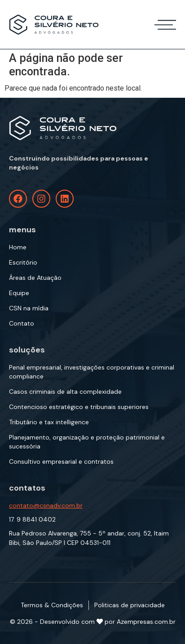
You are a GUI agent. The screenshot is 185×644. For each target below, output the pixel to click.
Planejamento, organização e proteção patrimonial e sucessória (87, 442)
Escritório (23, 262)
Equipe (19, 293)
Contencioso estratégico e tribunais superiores (79, 407)
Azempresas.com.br (146, 622)
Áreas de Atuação (35, 278)
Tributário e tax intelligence (49, 422)
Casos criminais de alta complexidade (65, 392)
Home (18, 247)
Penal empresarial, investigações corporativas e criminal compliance (92, 372)
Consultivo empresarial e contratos (61, 461)
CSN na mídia (29, 308)
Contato (22, 323)
